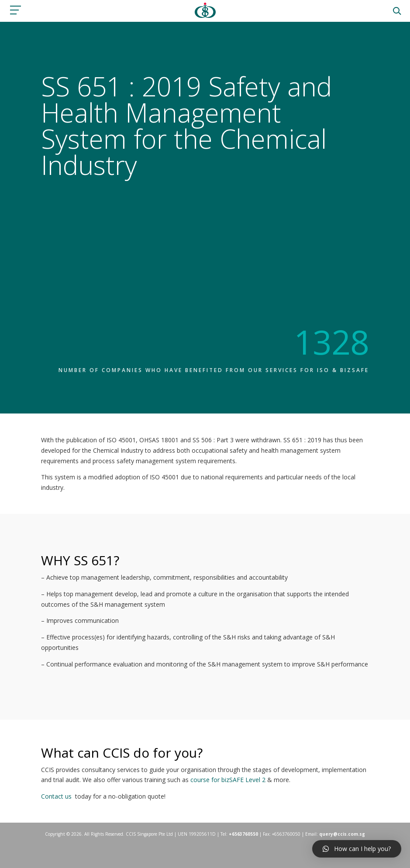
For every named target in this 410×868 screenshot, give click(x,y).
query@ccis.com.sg (342, 834)
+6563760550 (243, 834)
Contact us (56, 796)
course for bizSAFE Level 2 (228, 780)
